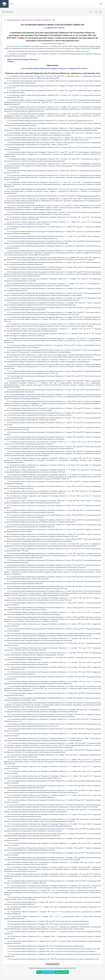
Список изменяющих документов (53, 44)
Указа (20, 46)
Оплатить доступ (62, 972)
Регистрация (48, 972)
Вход (39, 972)
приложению (85, 51)
